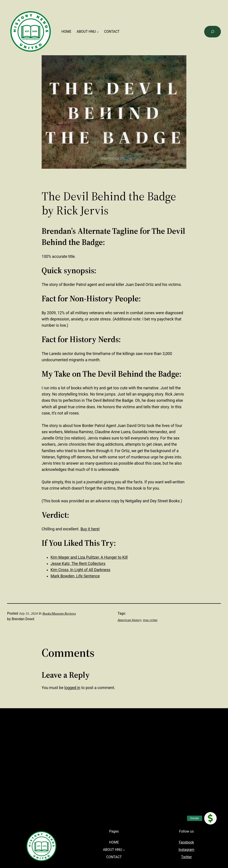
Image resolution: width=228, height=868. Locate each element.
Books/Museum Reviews (59, 613)
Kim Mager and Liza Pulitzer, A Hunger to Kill (89, 557)
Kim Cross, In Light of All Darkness (80, 570)
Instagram (186, 850)
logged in (72, 688)
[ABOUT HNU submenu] (98, 32)
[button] (210, 818)
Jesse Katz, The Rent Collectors (78, 564)
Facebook (186, 842)
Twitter (186, 857)
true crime (150, 620)
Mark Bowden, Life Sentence (75, 576)
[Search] (213, 32)
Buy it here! (90, 529)
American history (129, 620)
